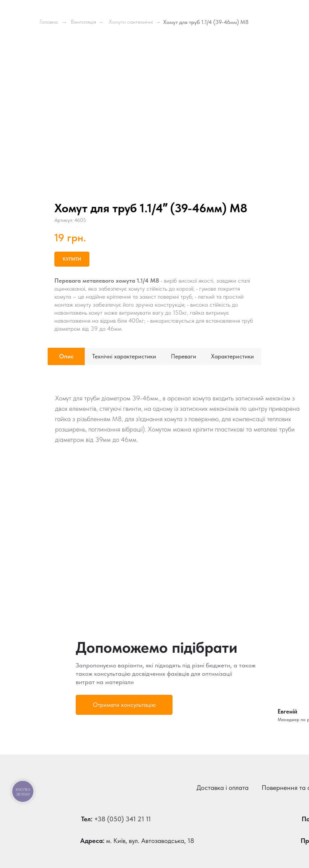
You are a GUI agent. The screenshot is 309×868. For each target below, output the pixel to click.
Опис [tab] (66, 356)
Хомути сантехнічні (131, 22)
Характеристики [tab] (232, 356)
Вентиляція (83, 22)
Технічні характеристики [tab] (124, 356)
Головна (49, 22)
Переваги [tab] (184, 356)
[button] (124, 705)
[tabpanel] (154, 483)
